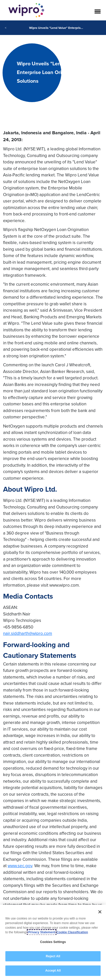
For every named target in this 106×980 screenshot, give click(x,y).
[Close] (100, 912)
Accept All (53, 971)
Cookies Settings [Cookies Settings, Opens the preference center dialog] (53, 942)
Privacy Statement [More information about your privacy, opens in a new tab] (42, 933)
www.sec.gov (20, 866)
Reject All (53, 957)
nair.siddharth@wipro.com (28, 633)
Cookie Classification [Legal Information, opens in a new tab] (72, 933)
